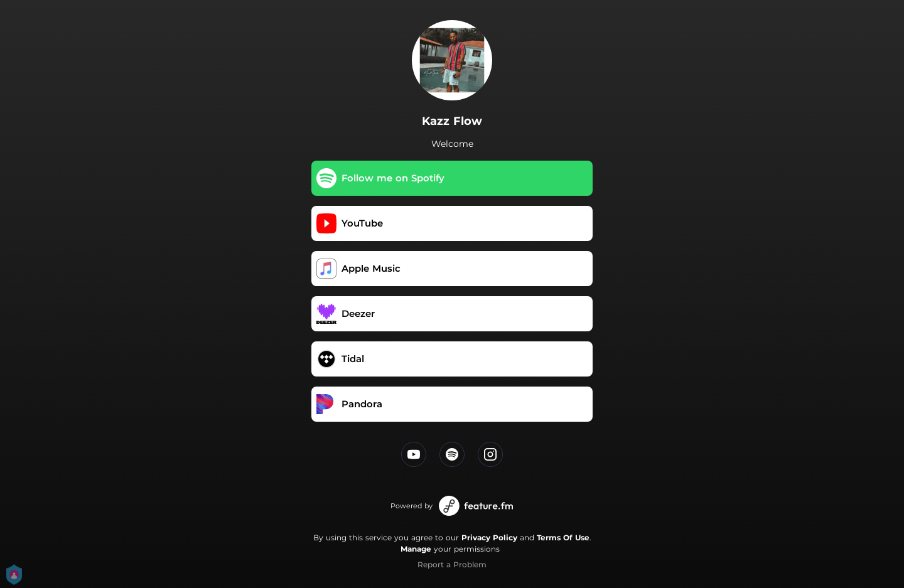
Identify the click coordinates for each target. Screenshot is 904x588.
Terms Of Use (563, 537)
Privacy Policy (489, 537)
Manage (416, 549)
